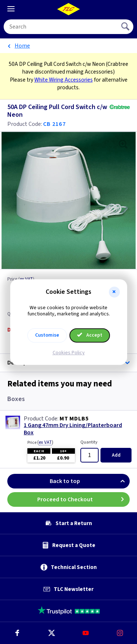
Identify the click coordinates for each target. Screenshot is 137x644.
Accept (90, 335)
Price (40, 442)
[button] (114, 292)
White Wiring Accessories (64, 80)
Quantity (89, 442)
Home (22, 46)
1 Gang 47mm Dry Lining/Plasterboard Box (73, 429)
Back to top (90, 481)
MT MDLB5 (74, 419)
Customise (47, 335)
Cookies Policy (69, 353)
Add (116, 455)
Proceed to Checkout (84, 499)
